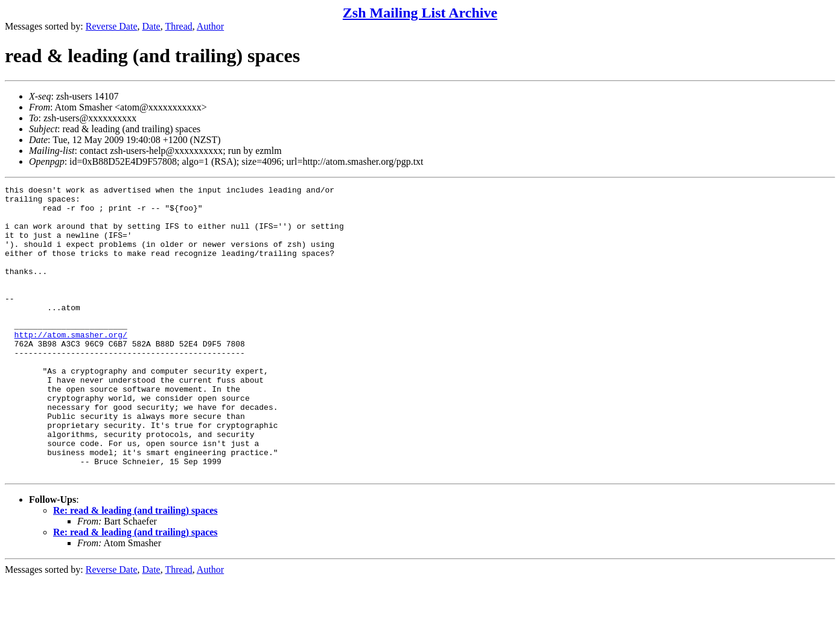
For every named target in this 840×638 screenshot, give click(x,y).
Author (210, 26)
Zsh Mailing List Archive (420, 13)
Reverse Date (112, 26)
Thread (178, 26)
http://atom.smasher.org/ (71, 365)
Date (151, 26)
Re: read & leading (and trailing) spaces (135, 568)
